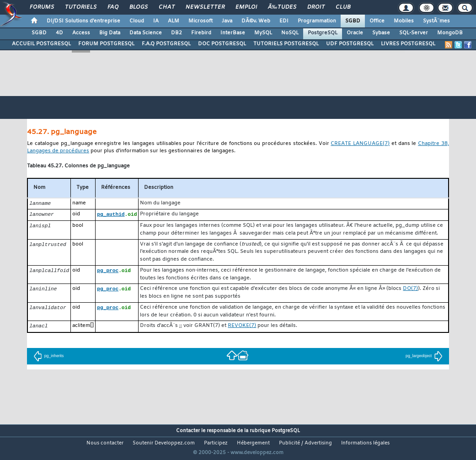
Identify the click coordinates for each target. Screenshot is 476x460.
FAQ (113, 7)
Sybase (381, 33)
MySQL (263, 33)
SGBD (353, 21)
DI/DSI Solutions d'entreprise (83, 21)
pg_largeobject (424, 357)
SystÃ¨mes (436, 21)
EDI (284, 21)
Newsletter (205, 7)
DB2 (176, 33)
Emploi (246, 7)
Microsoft (201, 21)
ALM (174, 21)
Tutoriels (81, 7)
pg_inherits (49, 357)
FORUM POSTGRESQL (106, 44)
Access (81, 33)
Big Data (110, 33)
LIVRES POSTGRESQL (408, 44)
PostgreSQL (323, 33)
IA (156, 21)
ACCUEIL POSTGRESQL (41, 44)
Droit (316, 7)
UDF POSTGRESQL (350, 44)
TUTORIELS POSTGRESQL (286, 44)
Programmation (317, 21)
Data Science (146, 33)
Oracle (355, 33)
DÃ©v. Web (256, 21)
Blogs (139, 7)
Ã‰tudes (282, 7)
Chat (167, 7)
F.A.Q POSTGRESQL (166, 44)
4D (59, 33)
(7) (360, 144)
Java (227, 21)
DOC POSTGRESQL (222, 44)
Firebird (201, 33)
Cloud (137, 21)
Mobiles (404, 21)
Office (377, 21)
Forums (42, 7)
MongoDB (450, 33)
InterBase (233, 33)
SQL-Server (414, 33)
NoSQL (290, 33)
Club (343, 7)
